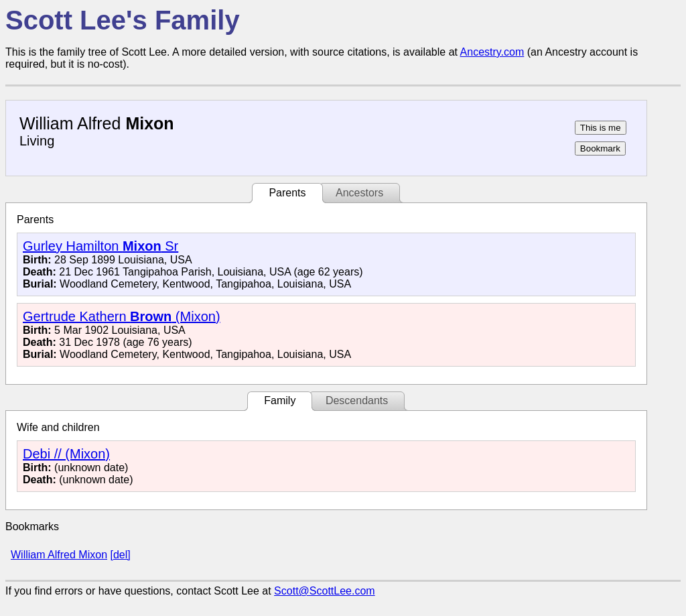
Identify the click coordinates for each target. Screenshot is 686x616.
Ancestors (359, 193)
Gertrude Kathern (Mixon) (122, 316)
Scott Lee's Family (123, 20)
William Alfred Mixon (59, 555)
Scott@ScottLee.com (325, 591)
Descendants (357, 401)
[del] (120, 555)
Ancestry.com (492, 52)
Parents (287, 193)
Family (280, 401)
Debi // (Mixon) (66, 454)
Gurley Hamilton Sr (100, 246)
